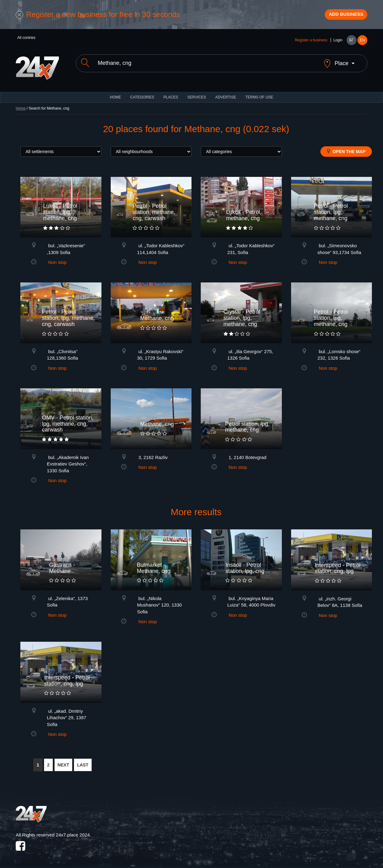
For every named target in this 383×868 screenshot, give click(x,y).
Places (171, 96)
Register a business (311, 44)
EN (362, 44)
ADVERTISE (226, 96)
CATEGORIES (142, 96)
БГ (351, 44)
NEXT (63, 763)
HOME (115, 96)
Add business (340, 16)
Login (338, 44)
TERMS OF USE (259, 96)
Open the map (346, 150)
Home (21, 107)
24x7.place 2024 (73, 833)
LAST (83, 763)
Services (196, 96)
